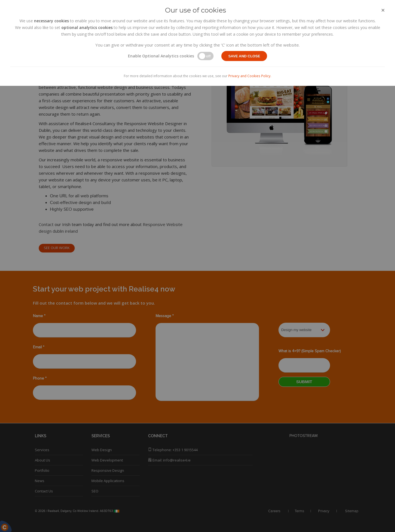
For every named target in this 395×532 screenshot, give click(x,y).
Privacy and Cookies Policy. (250, 76)
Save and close (244, 56)
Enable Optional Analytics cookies (161, 56)
